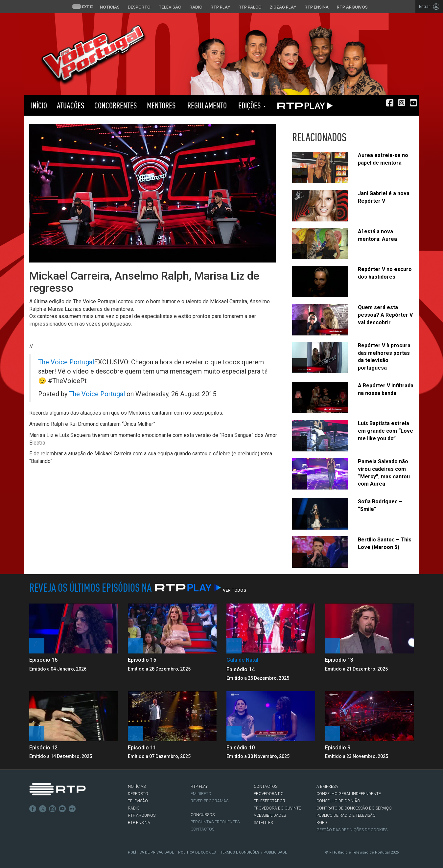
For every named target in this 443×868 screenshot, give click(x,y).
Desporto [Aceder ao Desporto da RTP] (139, 7)
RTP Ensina (139, 823)
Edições (251, 105)
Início (38, 105)
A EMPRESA (327, 787)
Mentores (161, 105)
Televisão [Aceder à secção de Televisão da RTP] (170, 7)
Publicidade (275, 852)
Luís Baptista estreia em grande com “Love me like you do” (385, 431)
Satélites (263, 823)
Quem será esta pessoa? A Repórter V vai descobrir (385, 315)
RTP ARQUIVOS (142, 815)
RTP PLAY (304, 105)
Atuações (71, 105)
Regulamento (206, 105)
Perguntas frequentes (215, 822)
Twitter (43, 809)
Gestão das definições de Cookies (352, 830)
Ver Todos (234, 590)
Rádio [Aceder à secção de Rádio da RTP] (196, 7)
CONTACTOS (266, 787)
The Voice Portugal (66, 362)
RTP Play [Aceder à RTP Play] (221, 7)
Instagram (53, 809)
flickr (72, 809)
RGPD (322, 823)
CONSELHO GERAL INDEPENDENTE (349, 794)
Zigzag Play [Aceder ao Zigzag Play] (283, 7)
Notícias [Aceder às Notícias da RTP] (110, 7)
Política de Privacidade (151, 852)
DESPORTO (138, 794)
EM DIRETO (201, 794)
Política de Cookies (197, 852)
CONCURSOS (203, 815)
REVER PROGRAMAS (210, 801)
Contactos (202, 829)
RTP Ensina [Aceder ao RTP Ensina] (317, 7)
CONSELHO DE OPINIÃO (338, 801)
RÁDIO (134, 808)
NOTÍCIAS (137, 787)
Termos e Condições (240, 852)
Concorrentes (116, 105)
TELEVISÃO (138, 801)
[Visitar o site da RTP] (83, 7)
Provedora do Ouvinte (277, 808)
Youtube (62, 809)
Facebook (33, 809)
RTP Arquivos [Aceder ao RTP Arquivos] (352, 7)
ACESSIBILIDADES (270, 815)
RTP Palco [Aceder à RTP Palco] (250, 7)
